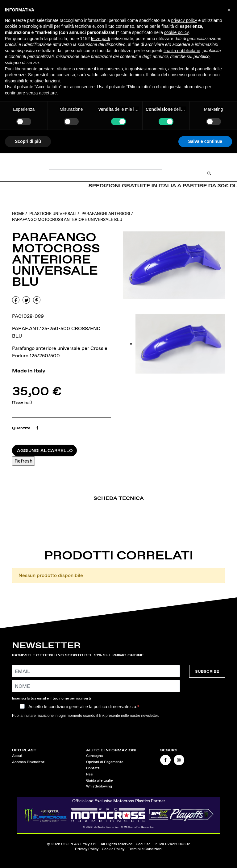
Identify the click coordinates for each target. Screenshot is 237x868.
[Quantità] (36, 428)
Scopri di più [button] (28, 141)
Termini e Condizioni (145, 849)
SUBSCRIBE (207, 671)
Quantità (21, 428)
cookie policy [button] (176, 32)
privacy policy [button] (184, 20)
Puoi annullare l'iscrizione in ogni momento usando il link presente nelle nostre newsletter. (85, 716)
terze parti (101, 39)
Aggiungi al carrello (45, 451)
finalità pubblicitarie (182, 51)
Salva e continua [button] (205, 141)
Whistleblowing (99, 786)
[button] (229, 10)
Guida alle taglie (99, 780)
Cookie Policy (113, 849)
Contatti (93, 768)
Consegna (94, 756)
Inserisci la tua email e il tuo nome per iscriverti (52, 698)
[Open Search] (209, 173)
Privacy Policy (87, 849)
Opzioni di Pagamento (105, 762)
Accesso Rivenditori (29, 762)
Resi (90, 774)
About (17, 756)
